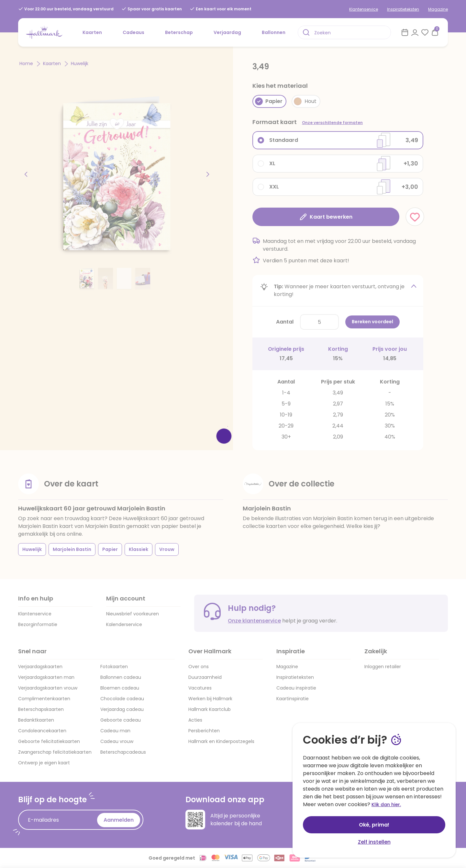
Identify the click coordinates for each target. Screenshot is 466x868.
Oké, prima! (374, 825)
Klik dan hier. (386, 805)
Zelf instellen (374, 842)
